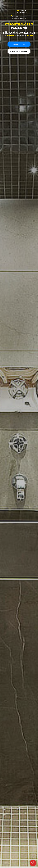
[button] (19, 44)
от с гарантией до (19, 36)
